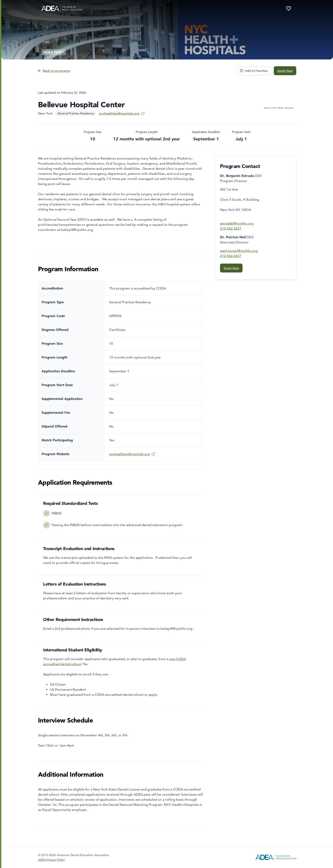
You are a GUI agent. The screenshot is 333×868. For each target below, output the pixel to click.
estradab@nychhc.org (237, 223)
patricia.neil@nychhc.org (239, 251)
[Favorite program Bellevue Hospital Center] (254, 71)
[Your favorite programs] (289, 8)
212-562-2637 (231, 228)
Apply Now (285, 71)
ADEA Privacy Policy (51, 860)
